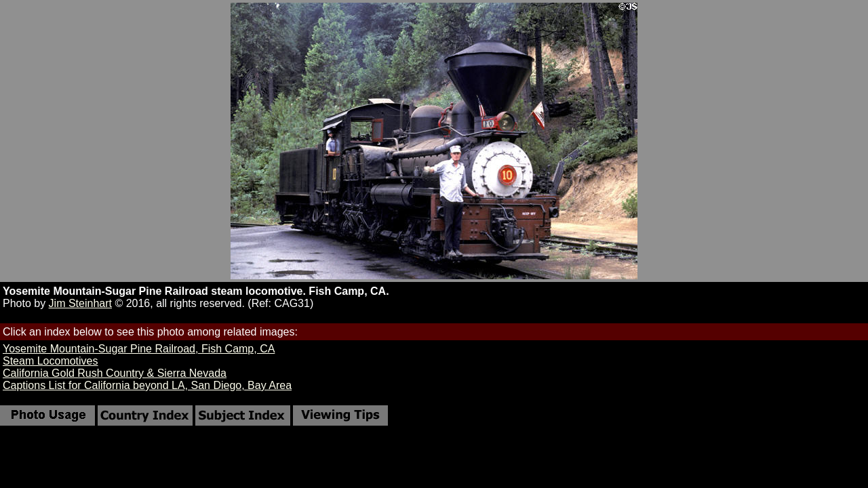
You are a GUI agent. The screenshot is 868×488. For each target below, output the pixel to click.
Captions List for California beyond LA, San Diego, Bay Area (147, 385)
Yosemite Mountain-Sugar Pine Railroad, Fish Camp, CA (139, 349)
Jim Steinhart (80, 303)
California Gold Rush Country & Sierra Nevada (115, 373)
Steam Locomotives (51, 361)
